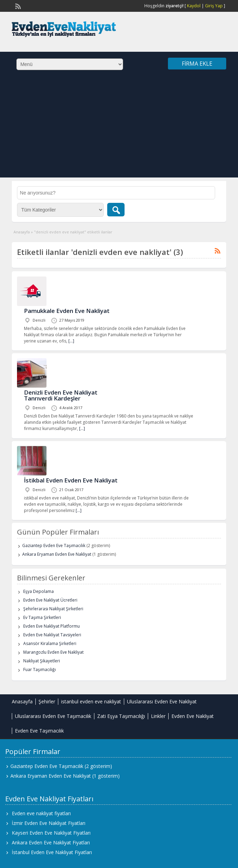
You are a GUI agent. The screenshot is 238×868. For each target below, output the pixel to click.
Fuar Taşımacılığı (40, 669)
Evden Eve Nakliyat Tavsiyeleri (52, 635)
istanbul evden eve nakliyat (91, 701)
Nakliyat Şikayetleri (42, 661)
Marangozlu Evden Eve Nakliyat (53, 652)
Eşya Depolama (39, 591)
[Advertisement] (119, 129)
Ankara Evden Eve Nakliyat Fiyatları (51, 842)
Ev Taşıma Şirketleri (42, 617)
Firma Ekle (197, 64)
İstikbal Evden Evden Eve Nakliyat (71, 480)
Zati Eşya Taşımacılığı (121, 716)
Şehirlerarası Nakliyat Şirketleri (53, 609)
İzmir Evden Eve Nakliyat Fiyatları (49, 823)
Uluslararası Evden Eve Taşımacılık (53, 716)
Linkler (158, 716)
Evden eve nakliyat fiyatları (41, 813)
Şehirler (47, 701)
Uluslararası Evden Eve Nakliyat (162, 701)
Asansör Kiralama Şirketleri (50, 643)
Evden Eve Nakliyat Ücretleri (50, 600)
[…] (71, 341)
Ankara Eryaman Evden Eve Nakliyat (57, 554)
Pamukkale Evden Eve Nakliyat (67, 311)
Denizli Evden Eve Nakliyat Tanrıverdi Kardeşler (61, 395)
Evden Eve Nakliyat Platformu (52, 626)
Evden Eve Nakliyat (193, 716)
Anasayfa (22, 232)
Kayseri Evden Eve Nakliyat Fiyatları (51, 833)
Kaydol (194, 6)
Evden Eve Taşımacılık (39, 731)
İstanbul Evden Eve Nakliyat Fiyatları (52, 852)
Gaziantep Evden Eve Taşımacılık (54, 545)
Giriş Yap (214, 6)
